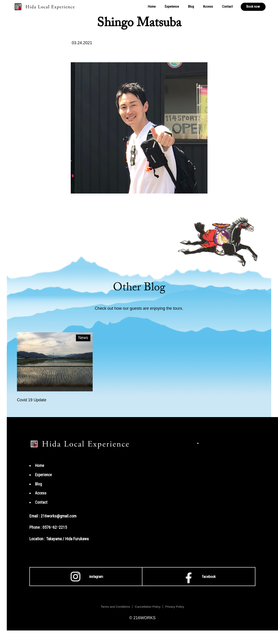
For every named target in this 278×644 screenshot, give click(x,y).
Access (208, 7)
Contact (227, 7)
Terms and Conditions (114, 607)
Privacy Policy (176, 607)
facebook (199, 577)
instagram (86, 577)
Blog (191, 7)
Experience (172, 7)
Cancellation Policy (148, 607)
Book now (253, 7)
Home (152, 7)
